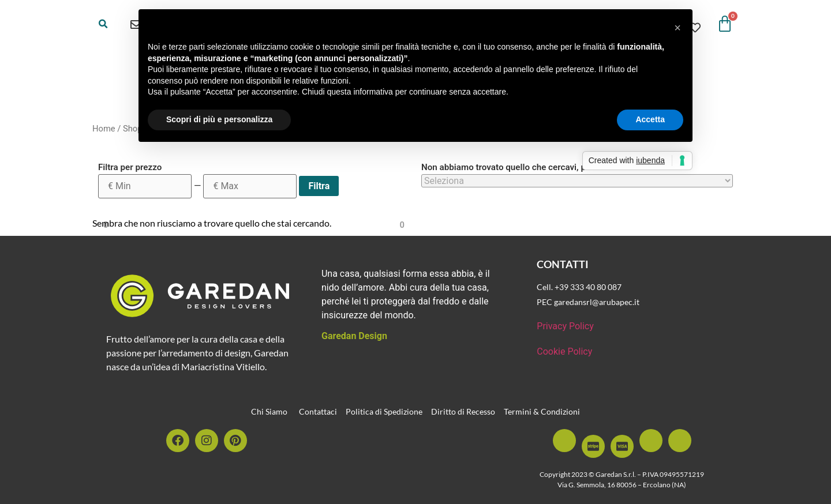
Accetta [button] (650, 119)
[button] (103, 24)
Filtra (319, 186)
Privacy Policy (565, 326)
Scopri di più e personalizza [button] (219, 119)
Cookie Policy (564, 351)
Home (104, 129)
